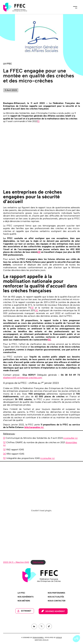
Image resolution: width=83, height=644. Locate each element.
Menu (75, 7)
